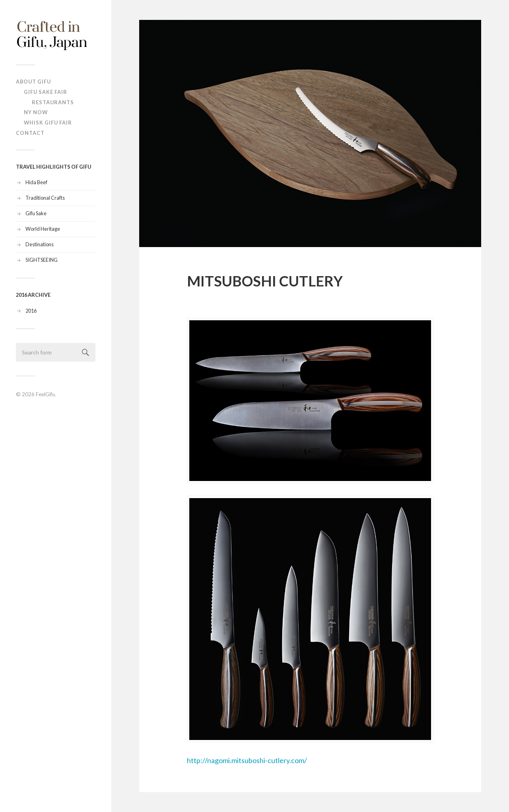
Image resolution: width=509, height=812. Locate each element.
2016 (31, 311)
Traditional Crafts (45, 198)
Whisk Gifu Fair (48, 123)
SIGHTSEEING (42, 260)
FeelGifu (45, 394)
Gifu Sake (36, 213)
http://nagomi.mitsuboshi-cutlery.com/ (310, 541)
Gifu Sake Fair (46, 92)
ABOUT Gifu (33, 82)
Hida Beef (36, 182)
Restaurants (53, 102)
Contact (30, 133)
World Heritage (43, 229)
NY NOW (36, 112)
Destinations (40, 244)
